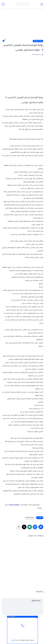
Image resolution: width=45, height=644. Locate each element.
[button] (35, 527)
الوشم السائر (14, 505)
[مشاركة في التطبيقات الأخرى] (19, 527)
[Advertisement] (22, 25)
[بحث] (3, 4)
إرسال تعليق (36, 601)
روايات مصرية (38, 41)
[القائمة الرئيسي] (42, 4)
